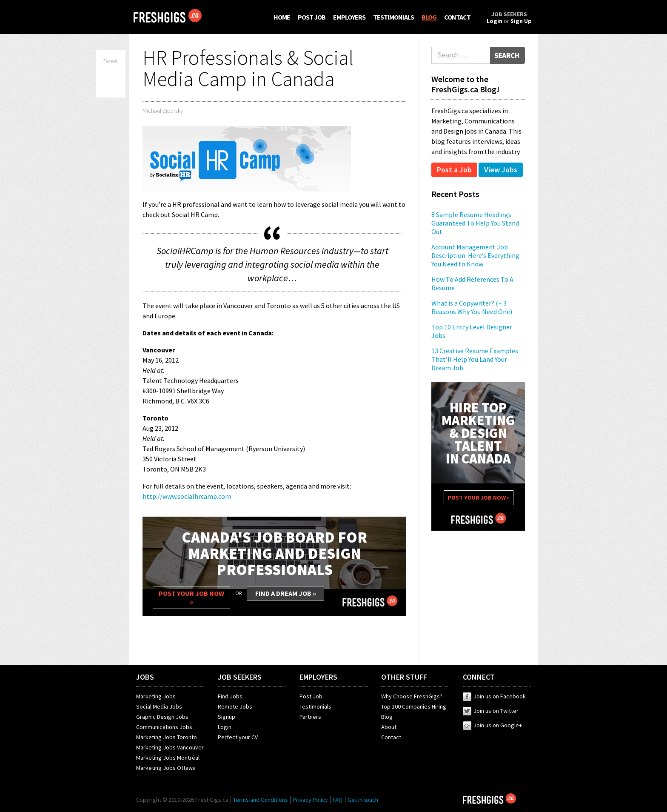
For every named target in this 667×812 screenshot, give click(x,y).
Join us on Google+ (492, 725)
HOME (282, 17)
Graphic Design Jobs (162, 717)
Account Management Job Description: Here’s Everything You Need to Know (475, 255)
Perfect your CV (238, 737)
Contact (391, 737)
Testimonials (315, 706)
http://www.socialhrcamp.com (187, 496)
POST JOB (312, 17)
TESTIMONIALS (393, 17)
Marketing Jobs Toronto (167, 737)
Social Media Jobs (159, 706)
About (389, 727)
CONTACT (457, 17)
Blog (387, 717)
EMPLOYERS (349, 17)
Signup (227, 717)
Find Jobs (230, 696)
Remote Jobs (235, 706)
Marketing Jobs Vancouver (170, 747)
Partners (310, 717)
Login (225, 727)
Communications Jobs (164, 727)
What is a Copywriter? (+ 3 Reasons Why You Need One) (472, 307)
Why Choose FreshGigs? (412, 696)
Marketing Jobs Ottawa (166, 768)
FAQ (338, 800)
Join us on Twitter (491, 711)
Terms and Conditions (261, 800)
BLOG (429, 17)
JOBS (145, 677)
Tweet (111, 61)
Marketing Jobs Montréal (168, 758)
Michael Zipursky (163, 111)
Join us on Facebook (494, 696)
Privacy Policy (310, 800)
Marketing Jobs (156, 696)
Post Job (311, 696)
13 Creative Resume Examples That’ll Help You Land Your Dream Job (475, 359)
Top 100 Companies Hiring (414, 706)
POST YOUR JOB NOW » (191, 598)
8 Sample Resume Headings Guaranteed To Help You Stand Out (475, 223)
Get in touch (363, 800)
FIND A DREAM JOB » (286, 593)
